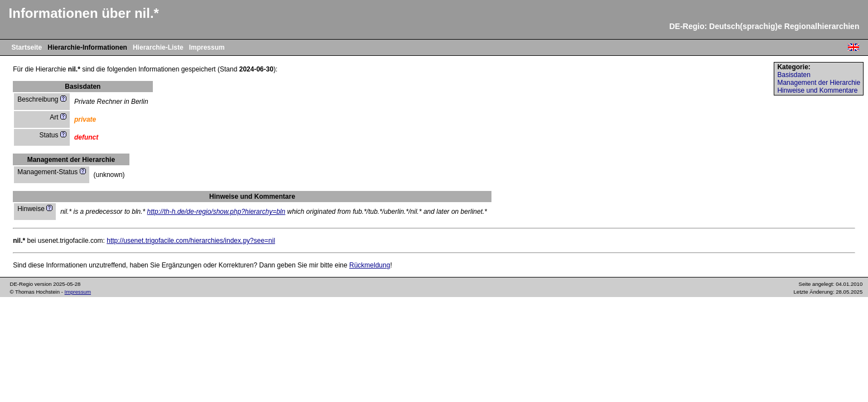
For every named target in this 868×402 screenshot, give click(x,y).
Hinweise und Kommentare (817, 90)
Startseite (27, 47)
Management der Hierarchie (819, 83)
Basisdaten (794, 75)
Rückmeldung (370, 265)
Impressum (207, 47)
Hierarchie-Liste (158, 47)
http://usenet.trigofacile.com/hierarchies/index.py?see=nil (191, 241)
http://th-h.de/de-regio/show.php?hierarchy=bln (216, 212)
